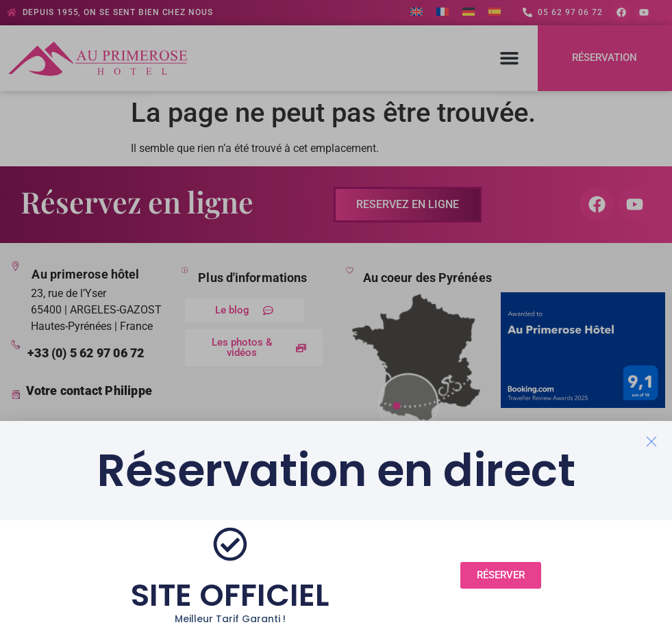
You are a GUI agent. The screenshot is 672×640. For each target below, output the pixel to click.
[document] (336, 320)
